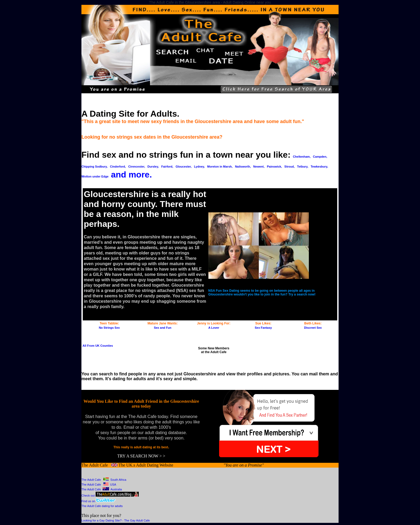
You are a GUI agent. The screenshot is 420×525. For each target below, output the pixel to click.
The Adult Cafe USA (99, 485)
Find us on (89, 501)
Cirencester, (137, 167)
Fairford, (167, 167)
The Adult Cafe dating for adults (102, 506)
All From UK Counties (98, 346)
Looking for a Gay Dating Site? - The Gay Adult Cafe (116, 520)
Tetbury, (303, 167)
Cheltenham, (302, 157)
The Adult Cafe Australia (102, 489)
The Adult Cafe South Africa (104, 480)
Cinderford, (118, 167)
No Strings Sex (109, 328)
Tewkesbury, (319, 167)
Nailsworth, (243, 167)
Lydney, (199, 167)
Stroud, (290, 167)
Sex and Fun (162, 328)
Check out (110, 496)
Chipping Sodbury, (95, 167)
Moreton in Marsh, (220, 167)
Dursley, (153, 167)
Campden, (320, 157)
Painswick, (274, 167)
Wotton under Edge (95, 176)
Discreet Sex (313, 328)
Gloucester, (184, 167)
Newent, (259, 167)
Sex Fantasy (263, 328)
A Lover (214, 328)
